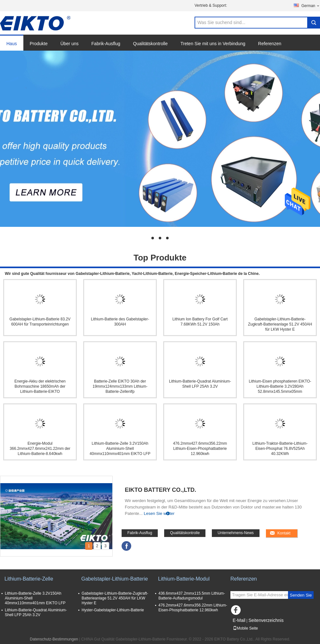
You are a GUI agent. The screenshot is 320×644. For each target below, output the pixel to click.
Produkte (39, 44)
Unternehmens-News (236, 533)
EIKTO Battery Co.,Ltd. (160, 490)
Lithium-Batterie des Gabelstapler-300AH (120, 322)
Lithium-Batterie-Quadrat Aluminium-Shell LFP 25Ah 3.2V (200, 384)
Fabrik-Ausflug (106, 44)
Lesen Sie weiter (159, 513)
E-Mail (239, 620)
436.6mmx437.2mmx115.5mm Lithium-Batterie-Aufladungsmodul (192, 596)
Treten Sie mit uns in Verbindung (213, 44)
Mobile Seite (245, 628)
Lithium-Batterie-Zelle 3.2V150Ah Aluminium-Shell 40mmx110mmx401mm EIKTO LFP (120, 449)
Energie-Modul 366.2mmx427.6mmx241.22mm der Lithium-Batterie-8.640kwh (40, 449)
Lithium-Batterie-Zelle (29, 579)
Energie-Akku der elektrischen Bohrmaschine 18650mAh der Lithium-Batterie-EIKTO (40, 386)
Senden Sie (301, 595)
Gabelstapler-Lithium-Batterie (115, 579)
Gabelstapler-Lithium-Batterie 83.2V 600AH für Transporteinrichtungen (40, 322)
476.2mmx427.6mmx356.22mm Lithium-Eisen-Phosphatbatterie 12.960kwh (200, 449)
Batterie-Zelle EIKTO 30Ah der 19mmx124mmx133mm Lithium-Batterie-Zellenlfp (120, 386)
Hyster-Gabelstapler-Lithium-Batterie (113, 610)
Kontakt (284, 533)
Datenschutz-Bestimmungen (54, 639)
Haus (12, 44)
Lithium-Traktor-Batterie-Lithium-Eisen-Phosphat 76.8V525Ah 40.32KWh (280, 449)
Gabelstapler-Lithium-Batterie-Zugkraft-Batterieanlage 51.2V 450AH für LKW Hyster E (280, 324)
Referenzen (270, 44)
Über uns (70, 44)
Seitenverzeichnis (266, 620)
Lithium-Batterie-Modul (184, 579)
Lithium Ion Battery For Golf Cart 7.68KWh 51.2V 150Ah (200, 322)
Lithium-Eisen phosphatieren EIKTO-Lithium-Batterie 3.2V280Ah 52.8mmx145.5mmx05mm (280, 386)
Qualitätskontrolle (150, 44)
